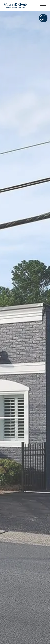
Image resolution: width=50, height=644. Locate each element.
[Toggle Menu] (43, 5)
